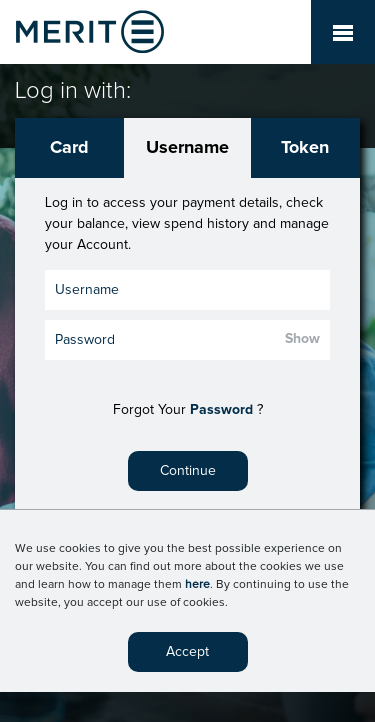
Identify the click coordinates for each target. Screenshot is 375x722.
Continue (188, 471)
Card (69, 148)
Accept (187, 652)
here (197, 585)
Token (305, 148)
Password (221, 410)
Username (187, 148)
